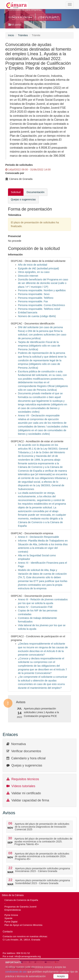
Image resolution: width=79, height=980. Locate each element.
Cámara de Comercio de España (21, 900)
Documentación (36, 192)
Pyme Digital (11, 922)
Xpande (8, 918)
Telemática (15, 215)
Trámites (23, 35)
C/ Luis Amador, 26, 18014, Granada (21, 940)
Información (15, 255)
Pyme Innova (11, 915)
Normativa (19, 744)
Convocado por (15, 173)
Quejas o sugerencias (23, 199)
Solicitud (16, 192)
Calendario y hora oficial (28, 758)
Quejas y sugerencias (27, 765)
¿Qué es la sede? (48, 17)
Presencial (14, 236)
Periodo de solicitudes (19, 165)
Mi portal (15, 25)
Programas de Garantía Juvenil (20, 907)
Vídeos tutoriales (23, 786)
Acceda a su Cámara (20, 17)
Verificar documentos (26, 751)
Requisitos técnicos (25, 779)
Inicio (11, 35)
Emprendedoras (13, 910)
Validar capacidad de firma (30, 800)
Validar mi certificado (26, 793)
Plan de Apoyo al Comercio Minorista (23, 925)
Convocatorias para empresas (25, 10)
